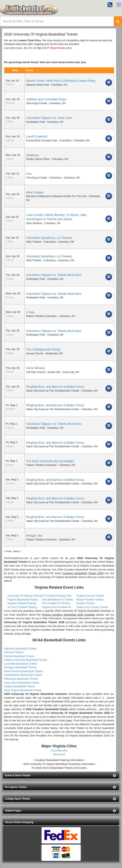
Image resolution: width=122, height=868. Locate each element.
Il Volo (30, 312)
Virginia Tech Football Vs (56, 607)
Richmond (59, 754)
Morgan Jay (34, 535)
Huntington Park (36, 122)
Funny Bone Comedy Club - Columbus (49, 140)
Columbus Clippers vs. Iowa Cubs (49, 118)
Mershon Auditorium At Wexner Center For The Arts (56, 196)
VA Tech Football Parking (22, 607)
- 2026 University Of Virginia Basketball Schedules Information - (59, 764)
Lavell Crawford (37, 136)
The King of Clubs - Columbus (44, 178)
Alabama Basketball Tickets (20, 649)
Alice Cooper (35, 192)
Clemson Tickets (14, 652)
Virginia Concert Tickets (90, 596)
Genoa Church (35, 353)
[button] (61, 776)
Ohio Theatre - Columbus (41, 242)
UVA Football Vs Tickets (56, 603)
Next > (17, 551)
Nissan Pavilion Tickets (90, 600)
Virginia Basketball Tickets (23, 600)
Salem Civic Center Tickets (92, 607)
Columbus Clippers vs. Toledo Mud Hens (54, 275)
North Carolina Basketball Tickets (24, 671)
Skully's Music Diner (38, 159)
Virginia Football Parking (22, 603)
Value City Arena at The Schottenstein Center (53, 391)
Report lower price (61, 48)
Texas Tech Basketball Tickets (22, 683)
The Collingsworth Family (43, 349)
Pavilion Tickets (86, 603)
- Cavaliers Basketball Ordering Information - (59, 760)
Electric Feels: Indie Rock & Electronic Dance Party (61, 81)
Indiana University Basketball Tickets (26, 660)
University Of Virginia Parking (25, 596)
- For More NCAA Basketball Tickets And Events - (59, 768)
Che (29, 174)
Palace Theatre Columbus (41, 316)
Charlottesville (59, 750)
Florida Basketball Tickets (19, 656)
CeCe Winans (36, 368)
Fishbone (32, 155)
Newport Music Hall (37, 85)
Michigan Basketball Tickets (20, 667)
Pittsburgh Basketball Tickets (21, 679)
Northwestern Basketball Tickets (23, 675)
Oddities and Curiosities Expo (46, 99)
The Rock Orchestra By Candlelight (50, 461)
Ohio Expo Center (37, 103)
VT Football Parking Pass (57, 596)
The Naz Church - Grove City (43, 372)
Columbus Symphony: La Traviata (49, 238)
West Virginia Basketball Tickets (23, 690)
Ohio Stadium (34, 223)
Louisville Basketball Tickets (20, 664)
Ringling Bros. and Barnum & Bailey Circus (55, 387)
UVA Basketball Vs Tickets (57, 600)
